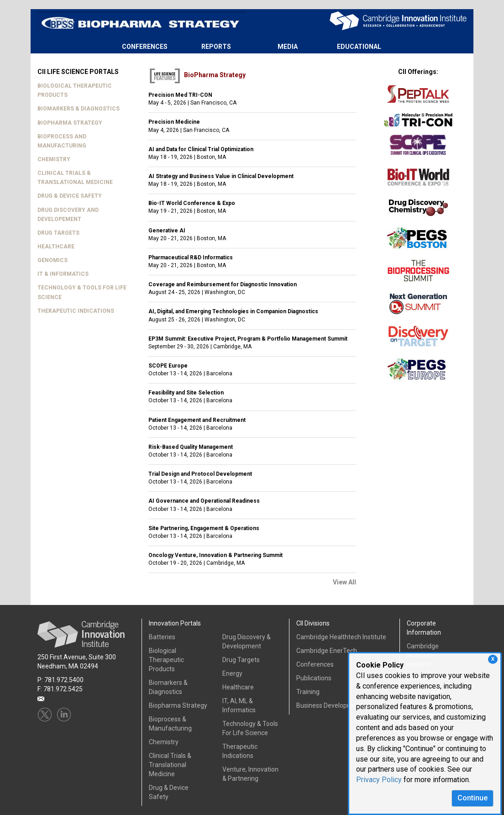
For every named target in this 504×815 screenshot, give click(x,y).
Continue (472, 798)
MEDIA (288, 47)
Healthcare (238, 687)
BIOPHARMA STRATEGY (70, 123)
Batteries (162, 637)
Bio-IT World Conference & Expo (192, 203)
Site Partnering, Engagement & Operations (204, 528)
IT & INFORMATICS (63, 274)
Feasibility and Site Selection (186, 393)
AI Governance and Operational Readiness (204, 501)
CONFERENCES (145, 47)
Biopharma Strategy (178, 705)
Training (308, 692)
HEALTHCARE (56, 247)
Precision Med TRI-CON (180, 95)
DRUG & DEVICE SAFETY (70, 196)
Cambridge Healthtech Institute (341, 637)
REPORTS (216, 47)
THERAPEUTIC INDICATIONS (76, 311)
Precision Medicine (174, 122)
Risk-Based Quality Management (191, 447)
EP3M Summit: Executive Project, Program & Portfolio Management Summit (248, 339)
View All (344, 582)
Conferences (315, 664)
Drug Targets (241, 660)
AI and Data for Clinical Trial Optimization (201, 149)
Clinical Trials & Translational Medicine (170, 765)
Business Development (329, 705)
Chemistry (164, 742)
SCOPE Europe (168, 366)
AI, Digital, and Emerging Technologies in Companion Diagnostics (233, 311)
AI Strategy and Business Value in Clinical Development (221, 176)
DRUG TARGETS (58, 233)
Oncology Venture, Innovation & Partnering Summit (215, 555)
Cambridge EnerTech (327, 651)
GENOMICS (52, 260)
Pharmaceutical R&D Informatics (191, 258)
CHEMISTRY (54, 159)
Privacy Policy (379, 780)
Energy (232, 673)
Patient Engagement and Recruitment (197, 420)
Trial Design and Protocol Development (200, 474)
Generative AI (167, 231)
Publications (314, 678)
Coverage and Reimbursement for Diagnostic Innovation (223, 284)
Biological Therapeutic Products (166, 660)
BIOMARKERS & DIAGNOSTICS (79, 109)
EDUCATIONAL (359, 47)
